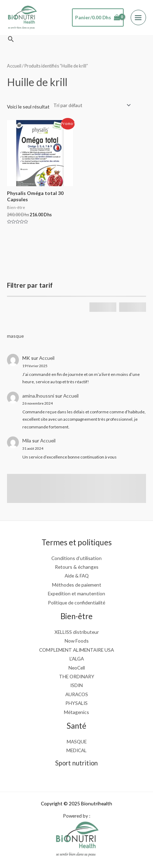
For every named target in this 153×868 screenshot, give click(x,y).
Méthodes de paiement (77, 585)
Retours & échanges (77, 567)
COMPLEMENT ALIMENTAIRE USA (76, 650)
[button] (11, 39)
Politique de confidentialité (76, 603)
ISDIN (76, 685)
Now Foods (77, 641)
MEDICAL (76, 750)
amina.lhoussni (38, 396)
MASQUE (77, 741)
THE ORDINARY (77, 676)
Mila (27, 440)
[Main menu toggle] (138, 17)
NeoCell (77, 668)
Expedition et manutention (76, 593)
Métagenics (76, 712)
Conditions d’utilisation (76, 558)
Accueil (47, 358)
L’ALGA (77, 659)
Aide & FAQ (77, 576)
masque (15, 336)
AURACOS (77, 694)
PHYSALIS (76, 703)
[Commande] (91, 105)
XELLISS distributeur (77, 632)
